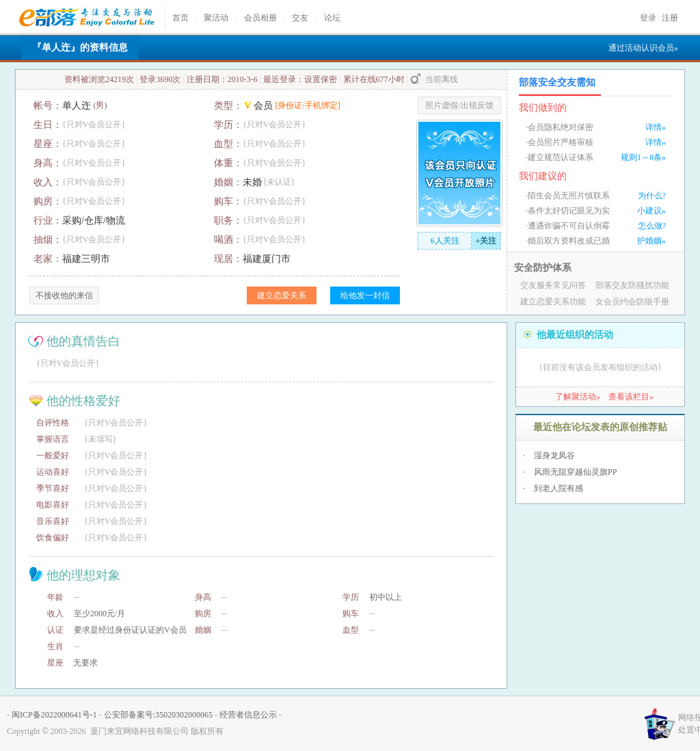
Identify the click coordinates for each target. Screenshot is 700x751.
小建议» (651, 211)
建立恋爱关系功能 (553, 302)
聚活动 (216, 18)
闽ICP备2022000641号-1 (54, 715)
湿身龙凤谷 (554, 456)
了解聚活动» (578, 397)
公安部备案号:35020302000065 (158, 715)
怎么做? (652, 226)
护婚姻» (651, 241)
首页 (180, 18)
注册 (670, 18)
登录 (648, 18)
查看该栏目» (631, 397)
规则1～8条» (643, 157)
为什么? (652, 196)
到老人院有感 (558, 488)
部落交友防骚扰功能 (632, 285)
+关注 (486, 241)
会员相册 (260, 18)
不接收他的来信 (64, 295)
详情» (656, 127)
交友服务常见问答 (553, 285)
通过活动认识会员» (643, 48)
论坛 (332, 18)
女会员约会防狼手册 (632, 302)
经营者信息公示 (248, 715)
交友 (300, 18)
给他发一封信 (365, 295)
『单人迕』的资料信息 (80, 48)
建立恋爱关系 (282, 295)
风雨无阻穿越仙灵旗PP (575, 472)
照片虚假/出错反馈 (459, 105)
